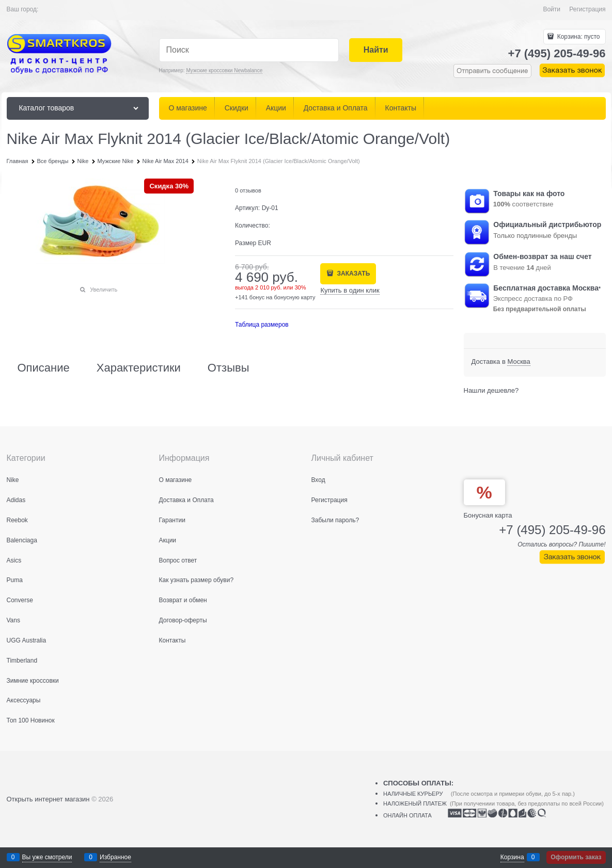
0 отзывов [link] (248, 190)
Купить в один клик (350, 290)
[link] (519, 362)
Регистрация (587, 9)
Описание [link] (44, 368)
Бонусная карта (488, 515)
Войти (552, 9)
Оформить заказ (576, 857)
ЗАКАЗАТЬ (352, 274)
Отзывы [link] (229, 368)
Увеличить (104, 290)
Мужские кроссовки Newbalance (224, 70)
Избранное (115, 857)
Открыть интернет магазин (48, 799)
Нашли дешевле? (491, 390)
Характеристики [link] (139, 368)
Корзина (512, 857)
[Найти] (376, 50)
